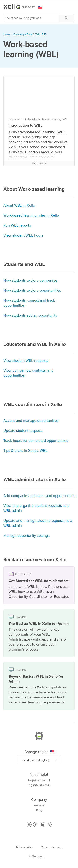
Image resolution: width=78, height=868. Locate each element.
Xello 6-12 (41, 34)
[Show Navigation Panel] (72, 7)
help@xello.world (39, 780)
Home (7, 34)
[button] (66, 18)
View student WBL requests (26, 360)
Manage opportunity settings (26, 536)
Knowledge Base (23, 34)
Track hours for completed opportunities (36, 441)
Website (39, 805)
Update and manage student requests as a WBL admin (38, 523)
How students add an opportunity (30, 315)
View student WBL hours (23, 235)
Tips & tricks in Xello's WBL (25, 451)
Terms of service (52, 848)
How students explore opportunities (32, 290)
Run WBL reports (17, 225)
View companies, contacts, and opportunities (28, 373)
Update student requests (23, 431)
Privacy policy (24, 848)
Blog (39, 810)
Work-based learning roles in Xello (31, 215)
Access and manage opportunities (31, 421)
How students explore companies (30, 280)
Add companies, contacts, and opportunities (39, 496)
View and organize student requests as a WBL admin (36, 508)
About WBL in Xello (19, 205)
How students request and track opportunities (29, 303)
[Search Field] (39, 18)
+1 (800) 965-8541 (39, 785)
